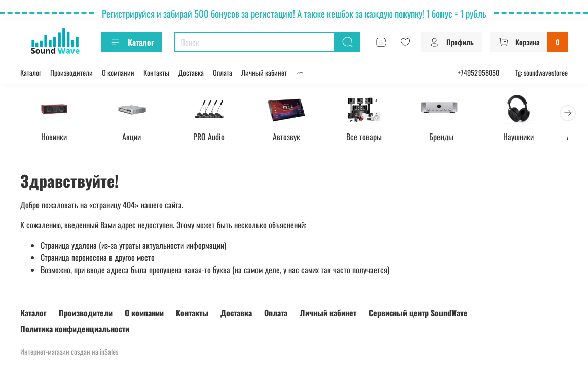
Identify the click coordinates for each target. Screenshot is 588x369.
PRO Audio (214, 138)
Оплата (223, 72)
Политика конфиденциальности (75, 329)
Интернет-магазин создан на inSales (69, 351)
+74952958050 (479, 72)
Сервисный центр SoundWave (418, 313)
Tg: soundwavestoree (541, 72)
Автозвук (294, 138)
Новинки (56, 138)
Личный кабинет (264, 72)
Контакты (156, 72)
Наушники (533, 138)
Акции (135, 138)
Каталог (132, 42)
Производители (71, 72)
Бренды (453, 138)
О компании (118, 72)
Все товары (374, 138)
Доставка (191, 72)
